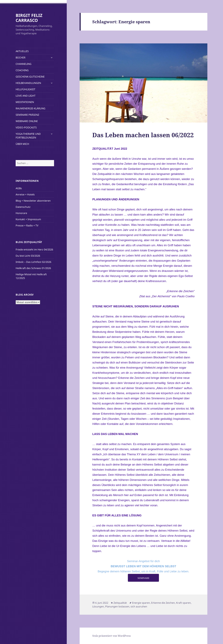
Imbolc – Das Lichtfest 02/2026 (33, 262)
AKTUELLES (22, 51)
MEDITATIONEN (25, 102)
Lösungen (98, 606)
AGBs (19, 188)
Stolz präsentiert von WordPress (111, 636)
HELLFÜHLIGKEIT (25, 89)
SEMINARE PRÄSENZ (27, 115)
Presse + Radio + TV (27, 225)
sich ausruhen (139, 606)
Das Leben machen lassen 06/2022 (143, 135)
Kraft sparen (183, 603)
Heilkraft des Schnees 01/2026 (33, 268)
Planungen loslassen (117, 606)
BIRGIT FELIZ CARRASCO (29, 18)
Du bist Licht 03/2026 (28, 256)
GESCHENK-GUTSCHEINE (30, 77)
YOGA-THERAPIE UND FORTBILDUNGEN (28, 136)
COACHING (22, 70)
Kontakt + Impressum (28, 219)
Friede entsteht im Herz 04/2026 (34, 250)
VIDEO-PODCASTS (26, 127)
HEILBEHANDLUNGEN (28, 83)
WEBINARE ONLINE (27, 121)
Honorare (21, 213)
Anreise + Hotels (25, 194)
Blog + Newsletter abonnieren (33, 201)
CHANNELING (24, 64)
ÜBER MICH (22, 144)
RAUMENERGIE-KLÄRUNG (31, 108)
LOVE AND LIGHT (26, 96)
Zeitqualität (120, 603)
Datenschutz (23, 207)
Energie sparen (141, 603)
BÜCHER (21, 58)
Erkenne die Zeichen (163, 603)
